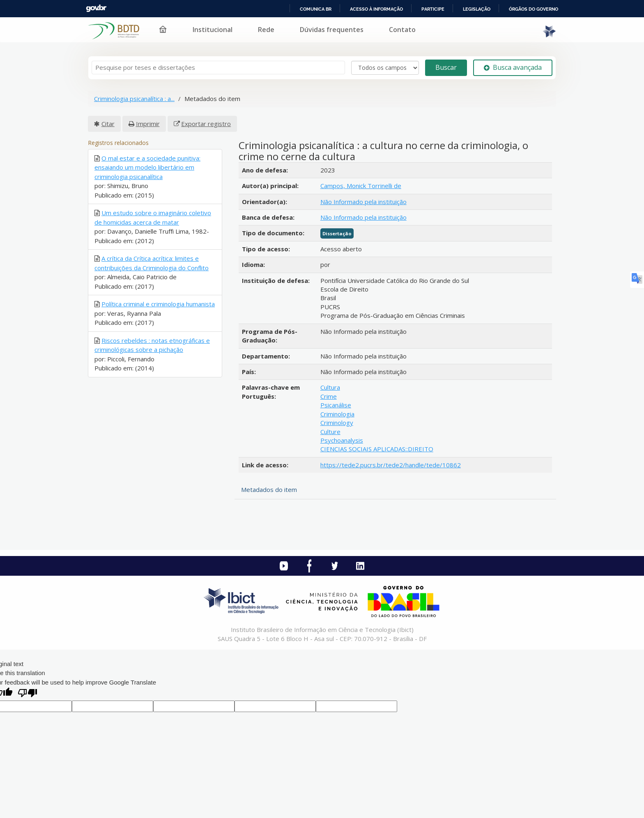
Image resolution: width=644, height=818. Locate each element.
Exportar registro (206, 124)
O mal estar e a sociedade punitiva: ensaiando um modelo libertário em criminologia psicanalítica (147, 167)
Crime (329, 396)
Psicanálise (336, 405)
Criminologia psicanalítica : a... (134, 99)
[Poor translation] (28, 694)
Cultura (330, 387)
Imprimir (148, 124)
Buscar (446, 67)
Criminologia (337, 414)
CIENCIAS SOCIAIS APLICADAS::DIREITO (377, 449)
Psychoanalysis (342, 440)
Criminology (337, 423)
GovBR (96, 8)
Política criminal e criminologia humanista (158, 304)
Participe (433, 9)
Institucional (213, 30)
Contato (402, 30)
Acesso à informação (376, 9)
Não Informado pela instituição (363, 202)
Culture (330, 432)
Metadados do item (269, 489)
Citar (108, 124)
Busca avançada (513, 67)
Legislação (477, 9)
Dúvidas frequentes (332, 30)
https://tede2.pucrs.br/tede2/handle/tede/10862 (391, 465)
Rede (266, 30)
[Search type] (385, 68)
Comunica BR (316, 9)
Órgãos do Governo (534, 9)
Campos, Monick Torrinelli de (361, 186)
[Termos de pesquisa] (218, 68)
